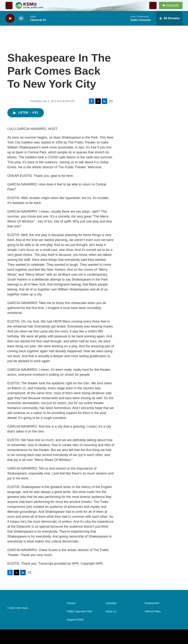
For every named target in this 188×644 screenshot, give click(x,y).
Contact (71, 603)
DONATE (172, 6)
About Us (111, 611)
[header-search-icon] (153, 5)
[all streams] (169, 18)
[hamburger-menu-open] (9, 5)
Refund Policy (153, 611)
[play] (10, 18)
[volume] (21, 18)
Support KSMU (75, 620)
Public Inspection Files (79, 611)
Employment (152, 603)
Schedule (111, 603)
